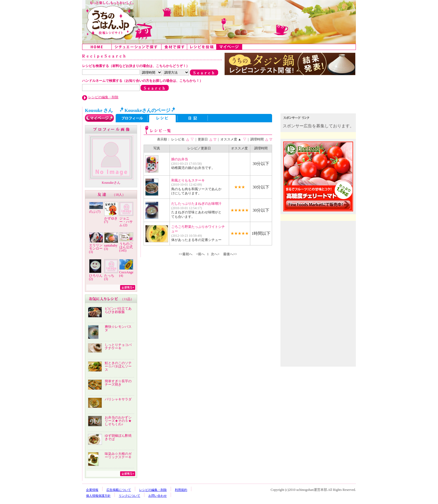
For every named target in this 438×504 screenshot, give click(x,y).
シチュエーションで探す (137, 47)
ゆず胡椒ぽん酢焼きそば (118, 437)
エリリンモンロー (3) (96, 249)
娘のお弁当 (180, 159)
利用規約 (181, 490)
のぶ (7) (95, 212)
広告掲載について (119, 490)
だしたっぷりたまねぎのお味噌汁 (196, 204)
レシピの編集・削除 (103, 97)
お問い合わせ (158, 496)
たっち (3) (109, 277)
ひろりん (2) (96, 277)
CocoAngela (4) (128, 274)
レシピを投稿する (202, 47)
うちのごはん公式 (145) (126, 247)
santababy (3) (111, 247)
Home (97, 47)
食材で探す (174, 47)
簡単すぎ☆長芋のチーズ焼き (118, 383)
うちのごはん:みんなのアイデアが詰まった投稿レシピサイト (219, 22)
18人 (119, 195)
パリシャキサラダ (118, 399)
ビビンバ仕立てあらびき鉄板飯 (118, 310)
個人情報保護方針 (98, 496)
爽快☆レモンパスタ (118, 328)
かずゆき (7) (111, 220)
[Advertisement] (319, 259)
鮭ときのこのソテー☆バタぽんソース (118, 366)
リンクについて (129, 496)
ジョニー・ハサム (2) (126, 222)
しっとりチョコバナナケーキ (118, 347)
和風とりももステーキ (188, 180)
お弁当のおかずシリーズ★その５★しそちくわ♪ (118, 421)
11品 (127, 299)
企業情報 (92, 490)
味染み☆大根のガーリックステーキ (118, 455)
